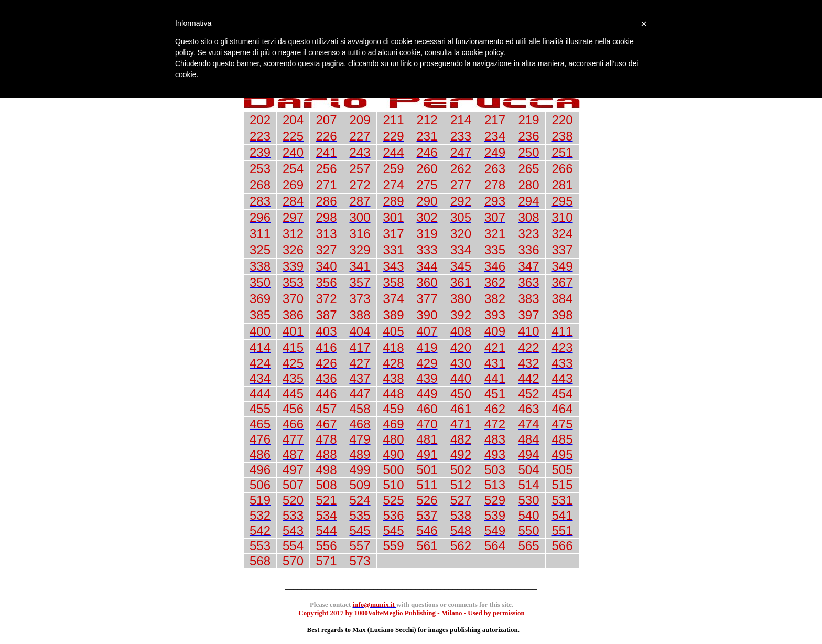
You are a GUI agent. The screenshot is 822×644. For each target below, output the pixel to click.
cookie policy (483, 52)
